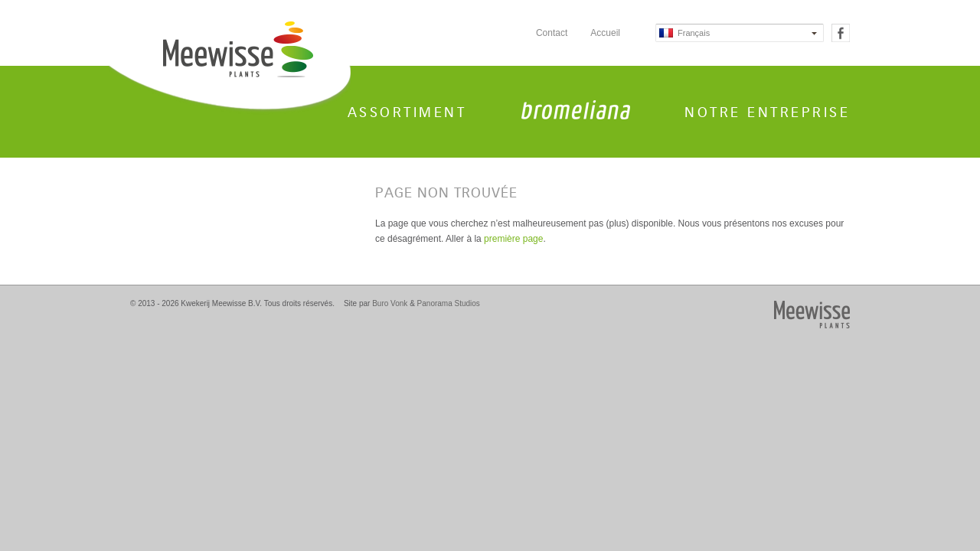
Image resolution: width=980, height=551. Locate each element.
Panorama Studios (449, 303)
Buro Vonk (390, 303)
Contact (552, 33)
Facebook (841, 33)
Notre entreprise (767, 112)
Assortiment (407, 112)
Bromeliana (576, 110)
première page (513, 239)
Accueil (605, 33)
